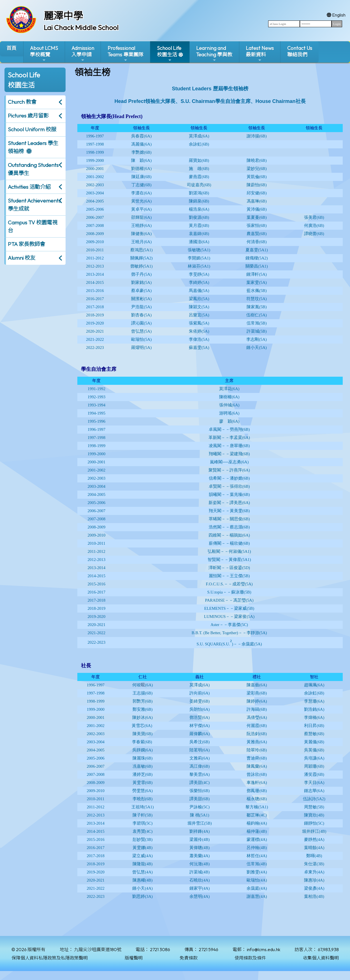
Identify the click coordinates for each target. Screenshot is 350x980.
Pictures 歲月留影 (28, 116)
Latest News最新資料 (260, 54)
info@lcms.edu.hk (264, 949)
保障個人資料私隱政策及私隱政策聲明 (50, 958)
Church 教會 (22, 102)
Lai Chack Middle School (81, 27)
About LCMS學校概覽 (44, 54)
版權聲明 (134, 958)
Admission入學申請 (83, 54)
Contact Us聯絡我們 (300, 51)
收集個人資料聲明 (321, 958)
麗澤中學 (63, 16)
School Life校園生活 (169, 54)
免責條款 (189, 958)
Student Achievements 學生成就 (34, 205)
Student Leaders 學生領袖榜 (33, 147)
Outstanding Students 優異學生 (33, 169)
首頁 (11, 48)
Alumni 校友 (22, 258)
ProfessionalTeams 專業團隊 (126, 54)
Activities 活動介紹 (29, 187)
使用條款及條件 (250, 958)
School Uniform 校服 (32, 129)
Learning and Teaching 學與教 (214, 54)
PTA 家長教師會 (26, 244)
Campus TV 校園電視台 (33, 226)
